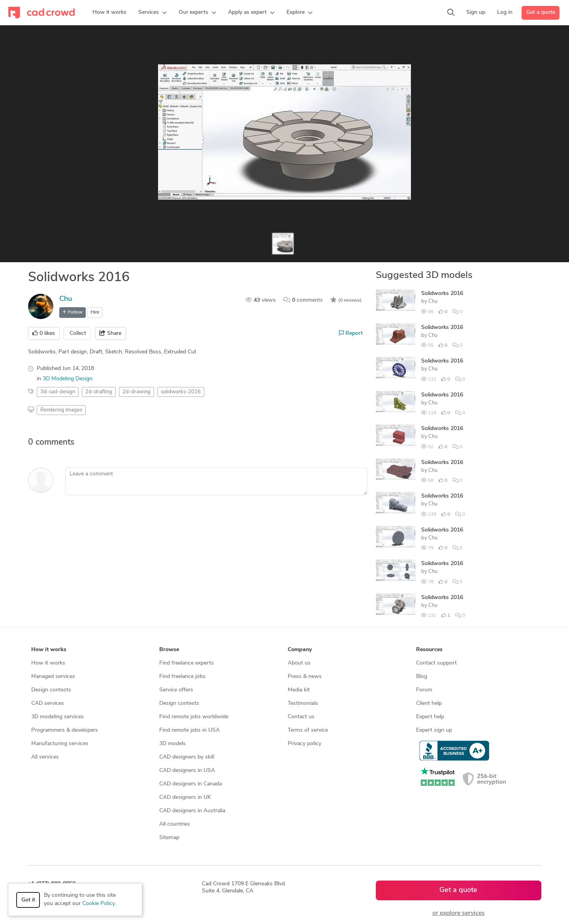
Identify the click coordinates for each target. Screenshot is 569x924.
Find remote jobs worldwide (194, 717)
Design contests (51, 690)
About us (299, 663)
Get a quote (541, 12)
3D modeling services (57, 717)
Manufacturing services (60, 744)
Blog (422, 677)
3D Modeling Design (68, 379)
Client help (429, 703)
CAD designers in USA (187, 771)
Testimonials (303, 703)
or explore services (459, 913)
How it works (48, 663)
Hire (95, 312)
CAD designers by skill (187, 757)
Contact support (436, 663)
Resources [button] (429, 650)
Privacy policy (304, 744)
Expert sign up (434, 730)
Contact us (301, 717)
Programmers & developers (65, 730)
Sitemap (169, 838)
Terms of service (308, 730)
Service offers (176, 690)
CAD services (48, 703)
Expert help (430, 717)
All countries (175, 824)
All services (45, 757)
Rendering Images (61, 410)
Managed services (53, 677)
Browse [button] (169, 650)
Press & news (305, 677)
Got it (28, 900)
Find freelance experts (187, 663)
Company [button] (300, 650)
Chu (66, 299)
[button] (153, 13)
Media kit (299, 690)
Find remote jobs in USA (189, 730)
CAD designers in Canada (190, 784)
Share (110, 333)
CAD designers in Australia (192, 811)
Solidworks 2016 (442, 294)
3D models (172, 744)
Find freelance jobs (182, 677)
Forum (424, 690)
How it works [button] (49, 650)
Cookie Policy (98, 904)
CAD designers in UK (185, 797)
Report (351, 333)
